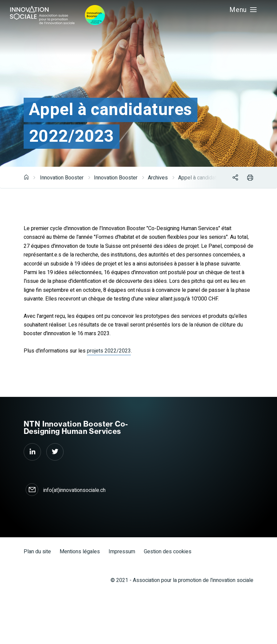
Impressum (122, 552)
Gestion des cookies (168, 552)
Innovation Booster (62, 178)
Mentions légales (80, 552)
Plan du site (37, 552)
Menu (241, 10)
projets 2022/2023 (109, 351)
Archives (158, 178)
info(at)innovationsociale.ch (74, 490)
